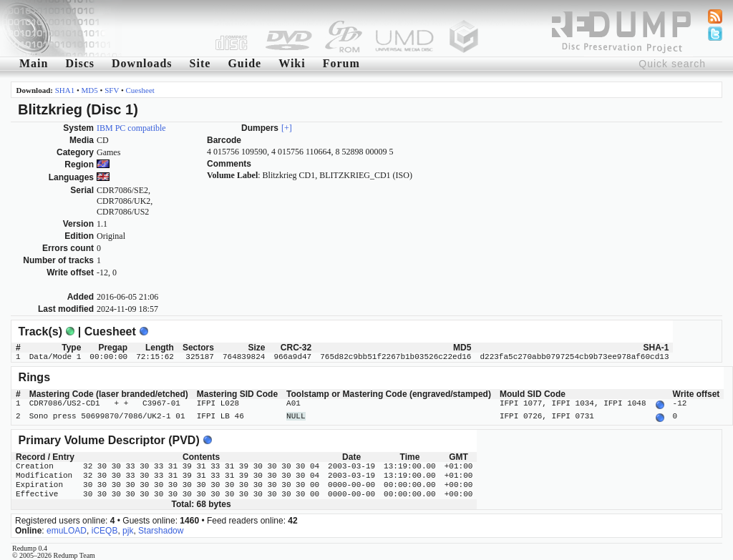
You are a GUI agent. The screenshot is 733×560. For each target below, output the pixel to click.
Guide (244, 63)
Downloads (142, 63)
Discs (80, 63)
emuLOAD (67, 528)
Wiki (292, 63)
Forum (341, 63)
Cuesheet (140, 90)
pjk (128, 528)
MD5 (90, 90)
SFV (112, 90)
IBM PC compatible (131, 128)
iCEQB (105, 528)
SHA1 (65, 90)
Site (200, 63)
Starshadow (161, 528)
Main (34, 63)
